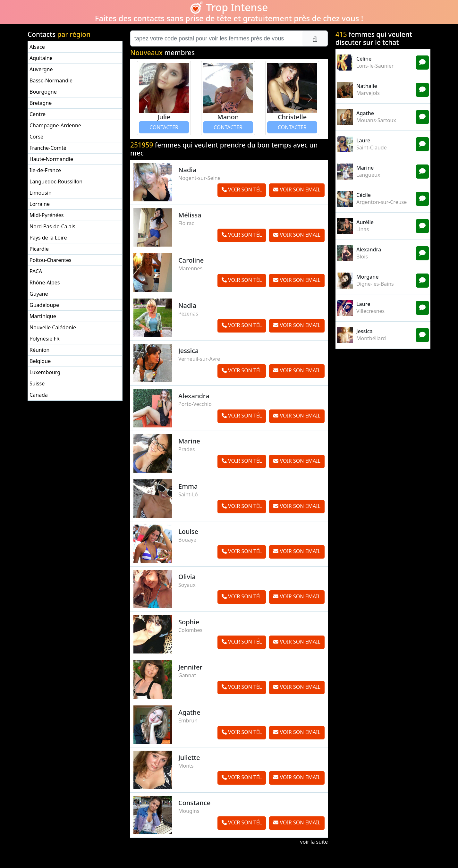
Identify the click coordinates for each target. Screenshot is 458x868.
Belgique (40, 361)
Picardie (39, 249)
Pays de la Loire (48, 238)
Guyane (39, 294)
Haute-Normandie (51, 159)
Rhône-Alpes (45, 282)
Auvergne (41, 69)
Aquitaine (41, 58)
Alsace (37, 47)
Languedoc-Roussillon (56, 181)
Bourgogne (43, 92)
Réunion (39, 350)
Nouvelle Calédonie (53, 327)
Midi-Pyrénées (47, 215)
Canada (39, 395)
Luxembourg (45, 372)
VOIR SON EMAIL (297, 190)
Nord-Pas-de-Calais (52, 226)
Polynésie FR (45, 339)
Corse (36, 137)
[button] (146, 98)
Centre (38, 114)
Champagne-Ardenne (55, 125)
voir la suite (314, 842)
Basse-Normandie (51, 80)
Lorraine (40, 204)
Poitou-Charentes (51, 260)
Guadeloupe (44, 305)
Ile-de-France (45, 170)
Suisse (37, 383)
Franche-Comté (48, 148)
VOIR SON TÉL (242, 190)
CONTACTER (164, 127)
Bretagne (41, 103)
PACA (36, 271)
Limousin (41, 193)
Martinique (43, 316)
